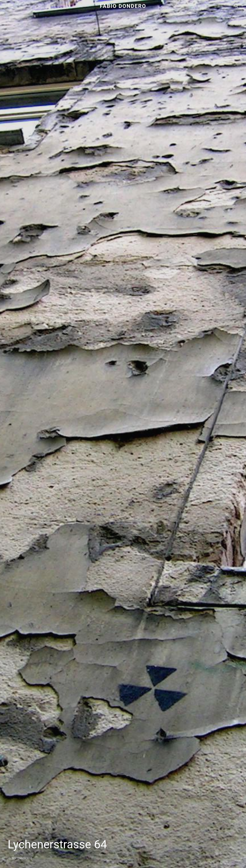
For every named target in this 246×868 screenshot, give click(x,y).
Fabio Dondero (123, 6)
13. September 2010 (20, 859)
